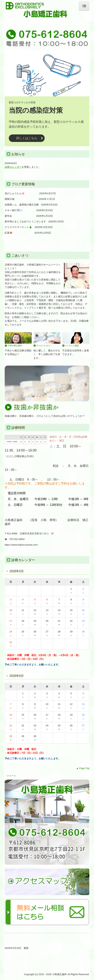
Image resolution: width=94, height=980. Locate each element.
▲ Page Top (83, 768)
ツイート (11, 776)
